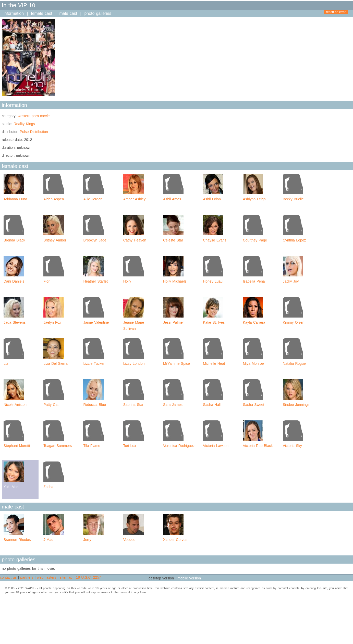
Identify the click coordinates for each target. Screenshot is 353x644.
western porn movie (34, 116)
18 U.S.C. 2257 (88, 577)
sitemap (66, 577)
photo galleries (98, 13)
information (14, 13)
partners (27, 577)
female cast (41, 13)
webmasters (47, 577)
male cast (68, 13)
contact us (8, 577)
